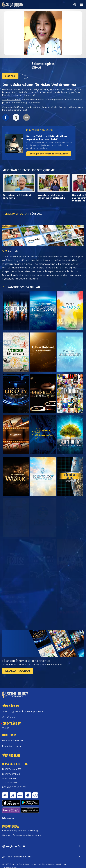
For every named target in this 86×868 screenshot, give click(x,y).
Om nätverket (9, 714)
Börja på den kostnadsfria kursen (49, 154)
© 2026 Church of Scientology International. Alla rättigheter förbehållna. (34, 850)
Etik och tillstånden (12, 100)
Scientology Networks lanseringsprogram (23, 708)
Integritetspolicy (9, 861)
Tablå (6, 726)
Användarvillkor (9, 854)
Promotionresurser (12, 743)
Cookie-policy (8, 857)
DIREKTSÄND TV (12, 721)
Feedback (11, 804)
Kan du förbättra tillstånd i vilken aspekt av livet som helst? (47, 138)
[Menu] (81, 5)
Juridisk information (11, 864)
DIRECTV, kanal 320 (12, 766)
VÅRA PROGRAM (11, 753)
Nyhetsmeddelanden (13, 737)
